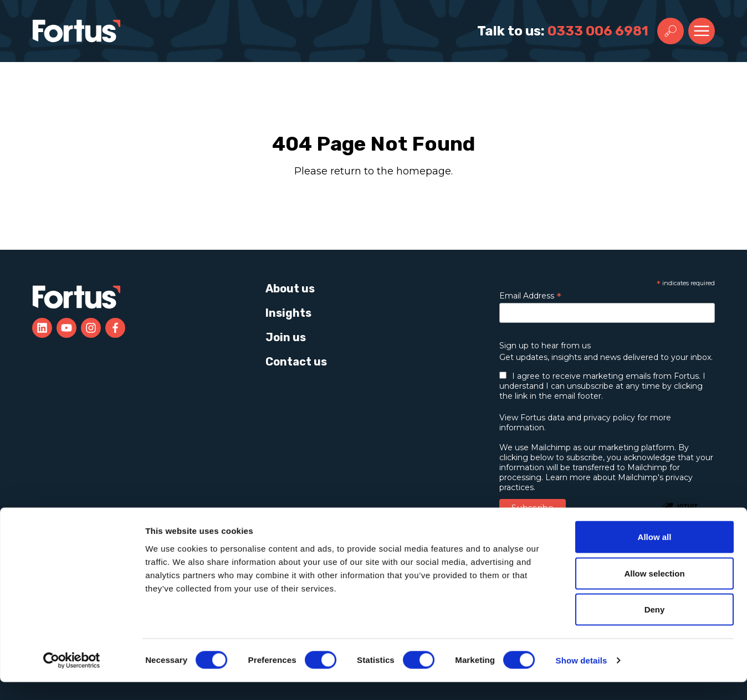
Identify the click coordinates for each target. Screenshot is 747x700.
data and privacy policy (591, 418)
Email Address (530, 296)
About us (290, 289)
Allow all (655, 555)
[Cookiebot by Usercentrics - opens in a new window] (72, 678)
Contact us (296, 362)
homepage (424, 171)
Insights (288, 313)
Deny (655, 627)
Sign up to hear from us (545, 346)
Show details (582, 678)
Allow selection (654, 591)
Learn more (568, 477)
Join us (286, 337)
